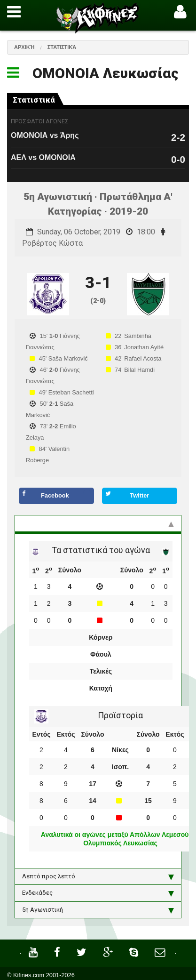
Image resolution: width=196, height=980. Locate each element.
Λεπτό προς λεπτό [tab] (98, 876)
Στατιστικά (62, 47)
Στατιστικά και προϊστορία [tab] (98, 523)
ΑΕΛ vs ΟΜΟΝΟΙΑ (43, 157)
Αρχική (24, 47)
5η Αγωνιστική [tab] (98, 910)
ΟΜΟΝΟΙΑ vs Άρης (45, 135)
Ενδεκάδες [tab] (98, 893)
